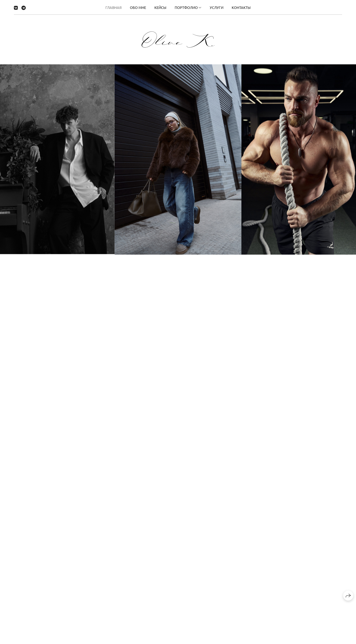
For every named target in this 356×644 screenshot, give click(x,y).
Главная (113, 7)
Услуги (217, 7)
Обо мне (138, 7)
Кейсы (160, 7)
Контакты (241, 7)
